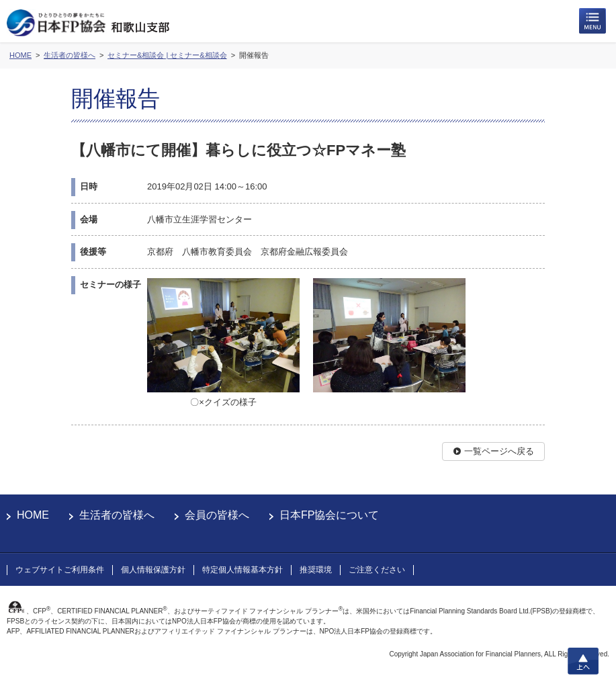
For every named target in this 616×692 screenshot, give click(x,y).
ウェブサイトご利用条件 (60, 570)
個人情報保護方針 (153, 570)
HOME (33, 515)
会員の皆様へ (217, 515)
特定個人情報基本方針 (243, 570)
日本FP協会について (329, 515)
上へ (583, 661)
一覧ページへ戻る (499, 451)
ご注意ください (377, 570)
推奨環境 (316, 570)
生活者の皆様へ (117, 515)
